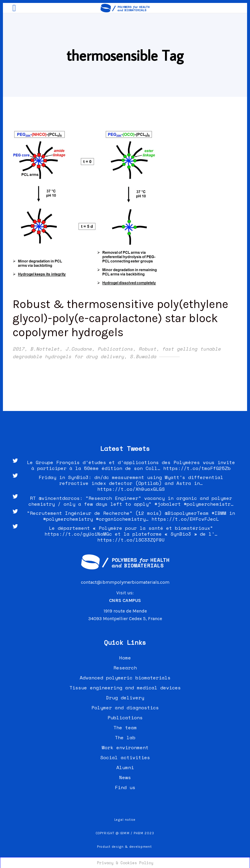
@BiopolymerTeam (187, 513)
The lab (125, 737)
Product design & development (125, 847)
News (125, 777)
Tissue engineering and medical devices (125, 688)
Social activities (125, 757)
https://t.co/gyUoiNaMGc (78, 534)
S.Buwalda (143, 356)
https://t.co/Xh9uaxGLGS (131, 489)
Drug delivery (125, 698)
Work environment (125, 747)
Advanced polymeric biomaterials (125, 678)
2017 (18, 349)
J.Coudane (79, 349)
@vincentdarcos (59, 498)
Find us (125, 787)
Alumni (125, 767)
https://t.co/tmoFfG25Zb (197, 468)
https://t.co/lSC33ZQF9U (131, 540)
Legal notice (125, 820)
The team (125, 727)
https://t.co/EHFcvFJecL (185, 519)
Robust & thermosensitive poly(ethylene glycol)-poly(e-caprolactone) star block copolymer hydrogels (120, 318)
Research (125, 668)
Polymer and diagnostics (125, 708)
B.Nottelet (45, 349)
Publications (115, 349)
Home (125, 658)
